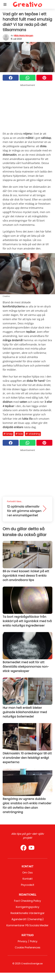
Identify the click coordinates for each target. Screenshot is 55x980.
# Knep (8, 434)
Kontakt (28, 879)
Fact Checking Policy (27, 901)
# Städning (33, 434)
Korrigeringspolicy (28, 907)
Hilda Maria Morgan (23, 36)
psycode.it (28, 885)
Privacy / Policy (28, 941)
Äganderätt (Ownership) (28, 919)
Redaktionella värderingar (28, 913)
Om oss (27, 873)
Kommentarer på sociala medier (27, 925)
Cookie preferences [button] (28, 947)
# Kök (19, 434)
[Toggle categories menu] (5, 4)
